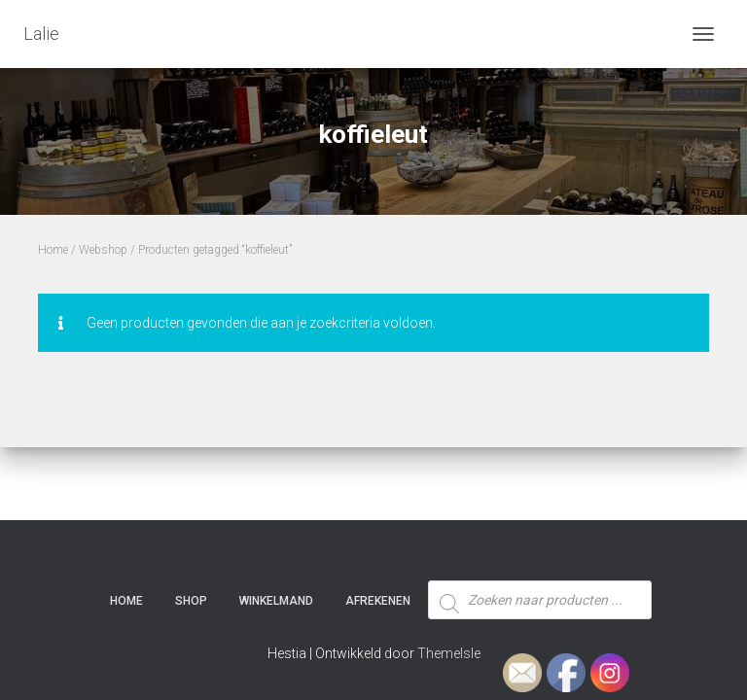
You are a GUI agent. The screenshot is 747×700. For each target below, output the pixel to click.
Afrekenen (378, 601)
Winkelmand (276, 601)
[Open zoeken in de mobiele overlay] (540, 564)
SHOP (191, 601)
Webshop (103, 250)
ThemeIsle (449, 653)
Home (53, 250)
